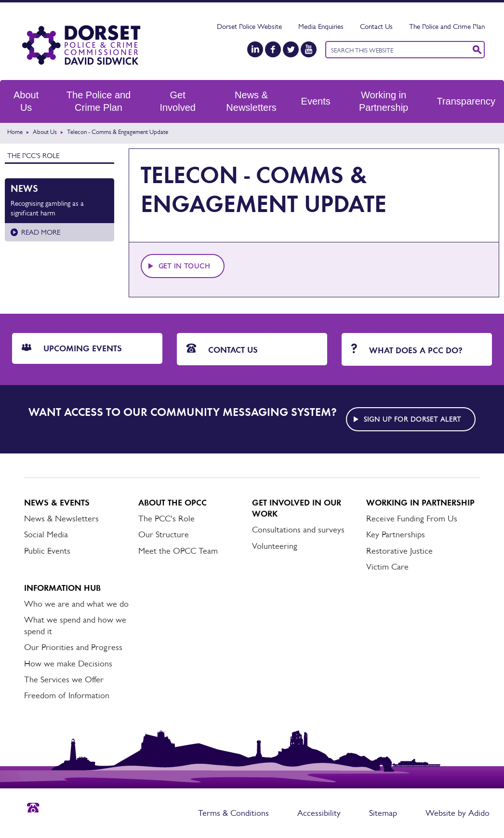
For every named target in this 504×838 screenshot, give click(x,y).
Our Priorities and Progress (73, 647)
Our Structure (164, 534)
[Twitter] (291, 49)
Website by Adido (458, 813)
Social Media (46, 534)
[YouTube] (309, 49)
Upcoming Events (72, 348)
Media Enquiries (321, 26)
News (24, 188)
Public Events (47, 551)
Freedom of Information (67, 695)
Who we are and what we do (76, 604)
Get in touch (185, 266)
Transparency (466, 101)
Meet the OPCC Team (178, 551)
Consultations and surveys (298, 530)
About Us (26, 101)
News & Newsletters (251, 101)
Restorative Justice (399, 551)
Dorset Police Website (249, 26)
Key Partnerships (396, 534)
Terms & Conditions (233, 813)
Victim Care (387, 567)
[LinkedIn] (255, 49)
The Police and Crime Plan (447, 26)
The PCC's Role (33, 155)
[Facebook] (273, 49)
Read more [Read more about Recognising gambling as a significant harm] (41, 232)
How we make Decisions (68, 664)
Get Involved (178, 101)
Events (316, 101)
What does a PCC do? (407, 350)
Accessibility (319, 813)
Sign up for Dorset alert (412, 419)
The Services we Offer (64, 679)
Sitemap (383, 813)
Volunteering (275, 546)
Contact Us (376, 26)
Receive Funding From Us (412, 519)
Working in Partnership (384, 101)
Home (15, 132)
